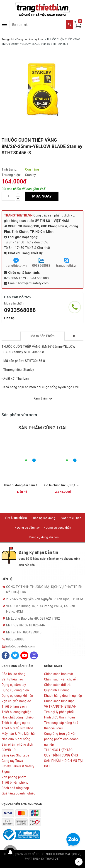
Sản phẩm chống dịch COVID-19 (17, 747)
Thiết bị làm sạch (14, 706)
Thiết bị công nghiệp (16, 712)
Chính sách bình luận (59, 701)
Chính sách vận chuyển (61, 679)
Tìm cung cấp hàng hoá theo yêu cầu (61, 725)
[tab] (42, 336)
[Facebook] (6, 655)
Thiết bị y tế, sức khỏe (18, 728)
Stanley (30, 175)
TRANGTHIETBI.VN (18, 215)
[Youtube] (24, 655)
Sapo (42, 863)
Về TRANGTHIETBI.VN (60, 706)
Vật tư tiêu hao (12, 679)
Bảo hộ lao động (13, 674)
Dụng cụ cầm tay (14, 685)
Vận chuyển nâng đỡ (16, 701)
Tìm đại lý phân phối (59, 712)
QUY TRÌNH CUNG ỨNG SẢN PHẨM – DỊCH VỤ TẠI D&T (63, 761)
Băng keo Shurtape (15, 755)
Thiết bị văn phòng (15, 782)
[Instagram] (34, 655)
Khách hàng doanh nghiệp (63, 696)
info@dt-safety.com (20, 646)
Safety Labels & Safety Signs (18, 769)
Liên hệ (9, 318)
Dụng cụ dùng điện (15, 690)
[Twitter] (15, 655)
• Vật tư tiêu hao (70, 518)
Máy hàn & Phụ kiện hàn (19, 734)
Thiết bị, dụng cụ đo (16, 723)
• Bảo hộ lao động (43, 518)
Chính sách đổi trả (57, 685)
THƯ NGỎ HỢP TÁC (58, 750)
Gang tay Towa (12, 761)
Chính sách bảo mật (59, 674)
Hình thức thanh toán (60, 717)
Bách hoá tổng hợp (15, 788)
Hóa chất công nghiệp (18, 717)
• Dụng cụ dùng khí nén (43, 537)
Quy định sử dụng (57, 690)
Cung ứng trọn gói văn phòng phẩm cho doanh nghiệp (61, 739)
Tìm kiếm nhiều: (16, 518)
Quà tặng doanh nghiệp (18, 793)
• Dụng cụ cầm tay (27, 528)
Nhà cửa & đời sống (16, 739)
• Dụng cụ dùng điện (57, 528)
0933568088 (20, 310)
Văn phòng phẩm (14, 777)
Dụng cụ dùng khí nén (17, 696)
